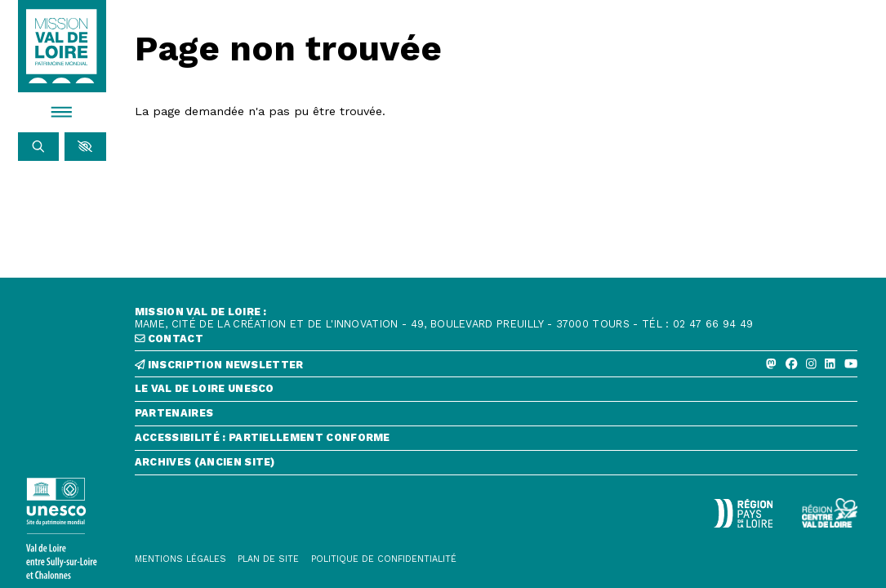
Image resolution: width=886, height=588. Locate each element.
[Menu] (62, 112)
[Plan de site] (268, 559)
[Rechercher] (38, 147)
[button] (85, 147)
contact (169, 339)
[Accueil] (61, 46)
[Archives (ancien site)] (496, 466)
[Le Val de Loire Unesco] (496, 392)
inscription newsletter (219, 365)
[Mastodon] (771, 365)
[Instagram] (811, 365)
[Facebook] (791, 365)
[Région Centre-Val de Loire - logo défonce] (830, 513)
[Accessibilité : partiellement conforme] (496, 441)
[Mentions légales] (180, 559)
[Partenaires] (496, 417)
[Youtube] (851, 365)
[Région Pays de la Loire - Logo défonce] (743, 513)
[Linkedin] (830, 365)
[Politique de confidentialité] (384, 559)
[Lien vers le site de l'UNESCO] (62, 529)
